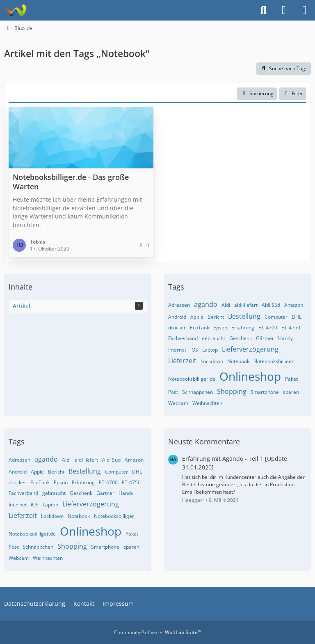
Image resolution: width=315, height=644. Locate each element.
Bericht (216, 317)
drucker (177, 328)
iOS (194, 350)
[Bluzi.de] (15, 10)
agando (206, 304)
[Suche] (263, 10)
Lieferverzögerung (250, 349)
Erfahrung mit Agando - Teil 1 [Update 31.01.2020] (235, 463)
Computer (276, 317)
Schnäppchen (197, 392)
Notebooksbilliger (274, 361)
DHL (297, 317)
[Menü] (304, 10)
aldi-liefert (246, 305)
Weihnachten (207, 403)
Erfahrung (243, 328)
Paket (291, 379)
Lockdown (212, 361)
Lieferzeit (182, 361)
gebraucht (213, 338)
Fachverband (183, 338)
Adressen (179, 305)
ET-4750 (291, 328)
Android (177, 317)
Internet (177, 350)
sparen (291, 392)
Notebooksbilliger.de (192, 379)
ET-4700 (268, 328)
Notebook (238, 361)
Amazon (294, 305)
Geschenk (241, 338)
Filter (293, 93)
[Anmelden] (284, 10)
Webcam (178, 403)
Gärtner (265, 338)
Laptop (210, 350)
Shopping (232, 391)
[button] (257, 94)
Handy (285, 338)
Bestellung (244, 316)
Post (173, 392)
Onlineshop (250, 376)
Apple (197, 317)
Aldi (226, 305)
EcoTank (200, 328)
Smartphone (265, 392)
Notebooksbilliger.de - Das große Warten (71, 182)
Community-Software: (158, 632)
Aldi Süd (271, 305)
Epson (220, 328)
